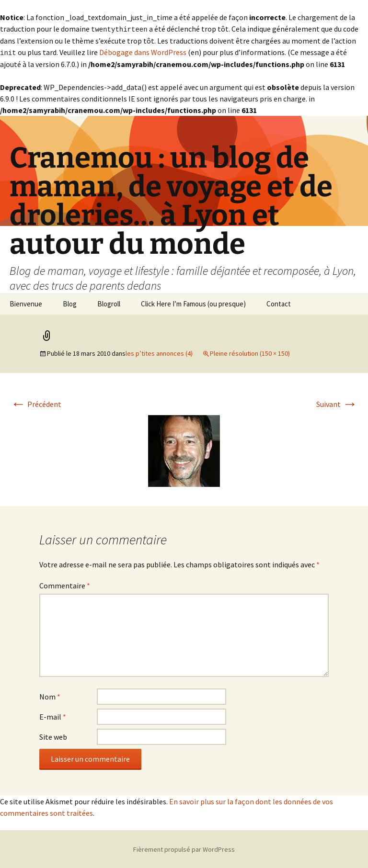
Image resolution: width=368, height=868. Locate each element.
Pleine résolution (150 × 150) (250, 352)
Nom (50, 696)
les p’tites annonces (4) (159, 352)
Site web (53, 736)
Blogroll (109, 303)
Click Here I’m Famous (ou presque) (193, 303)
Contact (279, 303)
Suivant (337, 403)
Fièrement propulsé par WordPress (184, 848)
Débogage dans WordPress (143, 52)
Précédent (36, 403)
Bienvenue (26, 303)
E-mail (53, 716)
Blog (70, 303)
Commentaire (65, 585)
